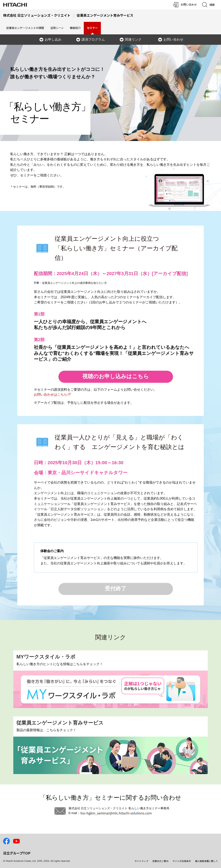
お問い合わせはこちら (51, 395)
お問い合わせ (173, 39)
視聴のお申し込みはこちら (116, 376)
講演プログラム (93, 39)
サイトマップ (141, 861)
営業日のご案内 (160, 861)
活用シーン (57, 28)
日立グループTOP (17, 853)
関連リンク (133, 39)
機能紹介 (75, 28)
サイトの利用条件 (182, 861)
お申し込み (53, 39)
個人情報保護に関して (206, 861)
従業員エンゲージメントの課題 (25, 28)
